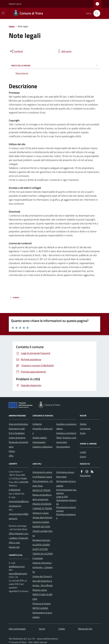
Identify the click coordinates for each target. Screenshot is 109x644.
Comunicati (85, 429)
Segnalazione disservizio (66, 502)
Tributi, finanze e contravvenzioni (66, 440)
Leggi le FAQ (62, 497)
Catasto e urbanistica (42, 447)
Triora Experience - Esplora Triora (43, 483)
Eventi (83, 457)
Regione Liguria (15, 4)
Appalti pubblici (40, 438)
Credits (62, 629)
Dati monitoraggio (17, 629)
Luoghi (83, 452)
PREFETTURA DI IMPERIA (42, 597)
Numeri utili (14, 547)
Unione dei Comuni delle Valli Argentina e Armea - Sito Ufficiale (43, 581)
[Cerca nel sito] (96, 13)
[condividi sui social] (16, 51)
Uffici (11, 456)
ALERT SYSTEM (40, 549)
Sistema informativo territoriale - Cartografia (43, 567)
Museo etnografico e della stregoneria (42, 497)
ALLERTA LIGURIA (41, 545)
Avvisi (83, 433)
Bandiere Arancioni (41, 540)
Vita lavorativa (63, 447)
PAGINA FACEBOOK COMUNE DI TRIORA (42, 506)
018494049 (15, 490)
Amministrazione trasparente (66, 491)
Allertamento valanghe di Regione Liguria (42, 474)
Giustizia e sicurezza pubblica (66, 426)
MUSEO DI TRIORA (42, 490)
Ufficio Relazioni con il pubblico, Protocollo (19, 536)
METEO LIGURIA (40, 608)
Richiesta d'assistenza (66, 516)
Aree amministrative (18, 424)
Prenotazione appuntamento (66, 509)
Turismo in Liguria (41, 513)
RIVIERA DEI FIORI (41, 526)
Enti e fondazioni (17, 433)
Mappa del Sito (85, 629)
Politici (12, 451)
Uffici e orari (14, 542)
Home (12, 26)
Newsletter (85, 476)
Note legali (61, 477)
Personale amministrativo (19, 444)
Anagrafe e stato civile (43, 431)
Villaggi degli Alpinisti (42, 517)
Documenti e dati (17, 429)
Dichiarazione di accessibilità (42, 615)
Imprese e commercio (66, 433)
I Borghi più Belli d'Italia (42, 533)
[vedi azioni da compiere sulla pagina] (64, 51)
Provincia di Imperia (42, 604)
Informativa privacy (65, 472)
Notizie (83, 424)
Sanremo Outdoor (41, 522)
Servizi (42, 629)
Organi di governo (17, 438)
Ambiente (37, 424)
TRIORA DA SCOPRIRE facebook (43, 556)
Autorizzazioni (39, 442)
